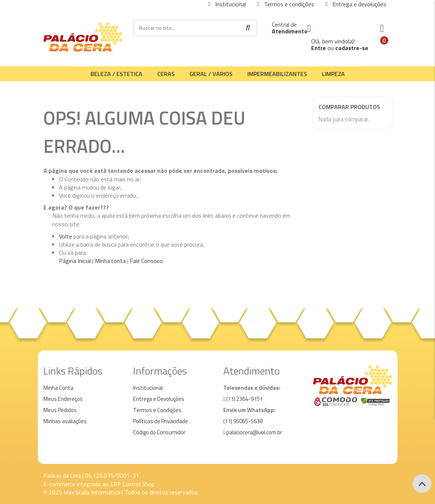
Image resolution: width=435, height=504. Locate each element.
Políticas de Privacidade (161, 421)
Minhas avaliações (65, 421)
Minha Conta (58, 388)
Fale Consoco (146, 261)
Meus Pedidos (60, 410)
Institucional (148, 388)
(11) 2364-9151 (243, 399)
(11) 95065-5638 (243, 421)
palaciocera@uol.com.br (253, 432)
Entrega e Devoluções (159, 399)
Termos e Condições (157, 410)
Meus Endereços (63, 399)
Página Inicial (75, 261)
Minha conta (110, 261)
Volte (65, 236)
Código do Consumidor (159, 432)
